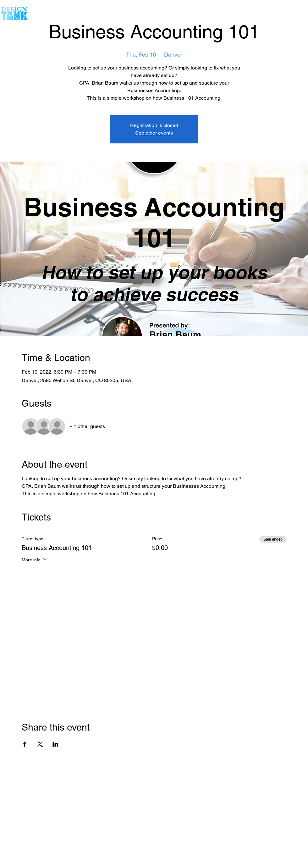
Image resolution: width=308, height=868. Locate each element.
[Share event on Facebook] (25, 744)
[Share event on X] (40, 744)
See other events (154, 133)
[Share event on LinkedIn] (55, 744)
